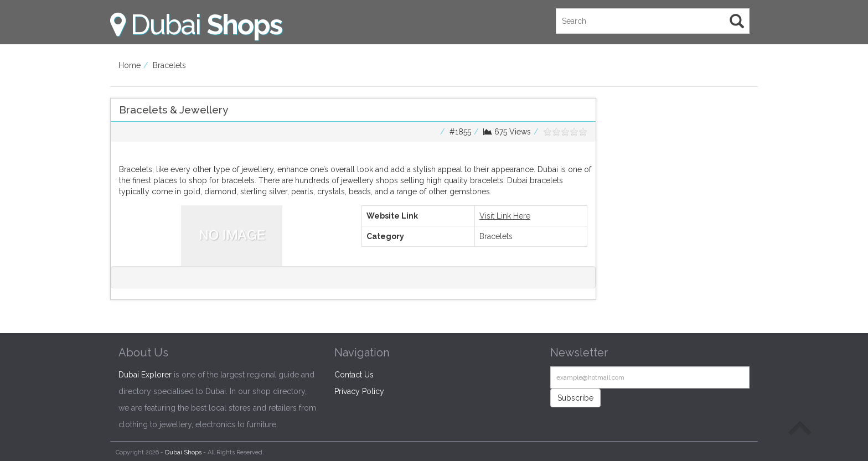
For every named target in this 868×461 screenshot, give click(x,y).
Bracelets (169, 65)
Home (130, 65)
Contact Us (354, 375)
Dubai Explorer (145, 375)
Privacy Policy (359, 391)
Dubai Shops (183, 452)
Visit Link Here (505, 216)
